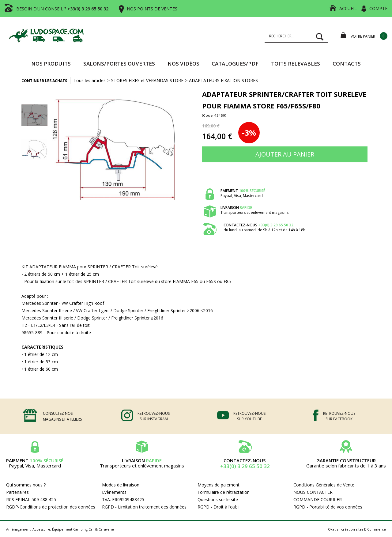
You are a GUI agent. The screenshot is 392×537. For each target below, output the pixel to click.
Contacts (347, 64)
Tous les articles (90, 80)
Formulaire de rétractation (224, 492)
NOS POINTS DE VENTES (152, 9)
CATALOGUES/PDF (235, 64)
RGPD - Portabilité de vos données (328, 507)
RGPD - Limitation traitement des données (144, 507)
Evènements (114, 492)
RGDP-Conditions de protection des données (51, 507)
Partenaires (17, 492)
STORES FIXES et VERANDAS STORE (147, 80)
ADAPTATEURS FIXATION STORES (223, 80)
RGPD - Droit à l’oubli (219, 507)
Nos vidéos (183, 64)
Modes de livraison (121, 485)
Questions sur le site (218, 499)
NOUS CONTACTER (313, 492)
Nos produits (51, 64)
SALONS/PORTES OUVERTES (119, 64)
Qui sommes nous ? (26, 485)
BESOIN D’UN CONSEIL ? (62, 9)
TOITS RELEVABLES (296, 64)
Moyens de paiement (219, 485)
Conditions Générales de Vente (324, 485)
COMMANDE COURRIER (318, 499)
